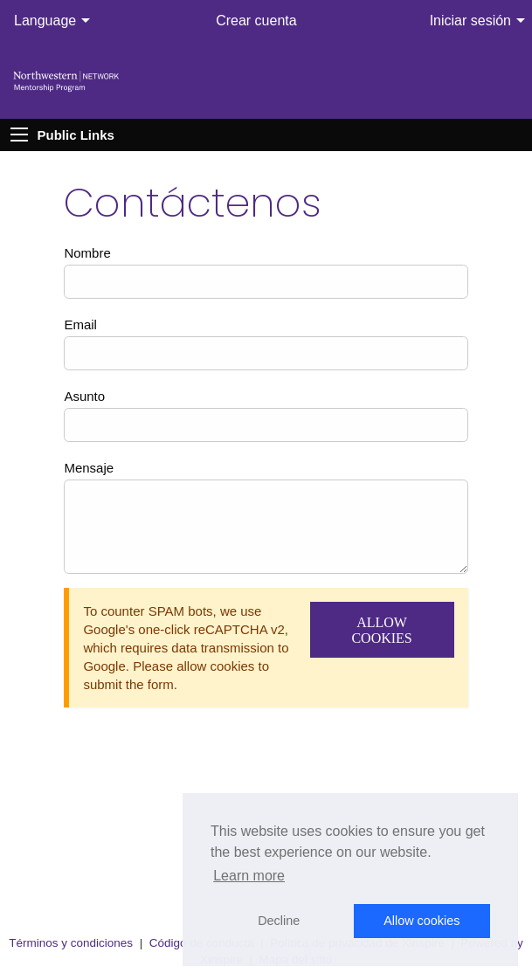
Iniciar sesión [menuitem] (470, 21)
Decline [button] (279, 921)
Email (80, 324)
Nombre (87, 253)
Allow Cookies (381, 630)
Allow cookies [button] (421, 921)
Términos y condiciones (71, 943)
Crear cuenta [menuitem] (256, 21)
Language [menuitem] (45, 21)
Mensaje (89, 468)
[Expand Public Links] (19, 135)
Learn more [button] (249, 876)
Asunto (84, 396)
